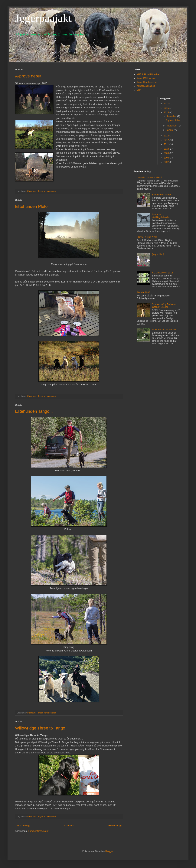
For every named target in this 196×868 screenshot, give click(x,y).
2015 (167, 113)
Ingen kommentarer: (48, 191)
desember (172, 116)
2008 (167, 158)
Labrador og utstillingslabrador (161, 216)
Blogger (109, 851)
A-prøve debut (28, 76)
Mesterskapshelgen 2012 (165, 330)
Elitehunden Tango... (34, 411)
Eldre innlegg (115, 826)
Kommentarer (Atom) (39, 831)
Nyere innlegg (23, 826)
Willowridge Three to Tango (40, 728)
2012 (167, 140)
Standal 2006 (143, 292)
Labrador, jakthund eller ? (149, 178)
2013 (167, 136)
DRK (139, 90)
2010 (167, 149)
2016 (167, 108)
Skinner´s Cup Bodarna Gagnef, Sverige (164, 306)
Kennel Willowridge (146, 78)
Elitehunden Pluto (31, 206)
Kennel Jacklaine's (146, 86)
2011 (167, 144)
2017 (167, 104)
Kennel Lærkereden (147, 82)
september (172, 126)
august (170, 130)
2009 (167, 153)
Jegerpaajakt (43, 18)
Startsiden (69, 826)
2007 (167, 162)
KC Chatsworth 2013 (163, 273)
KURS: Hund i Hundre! (148, 74)
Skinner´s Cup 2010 (147, 237)
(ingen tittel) (158, 254)
